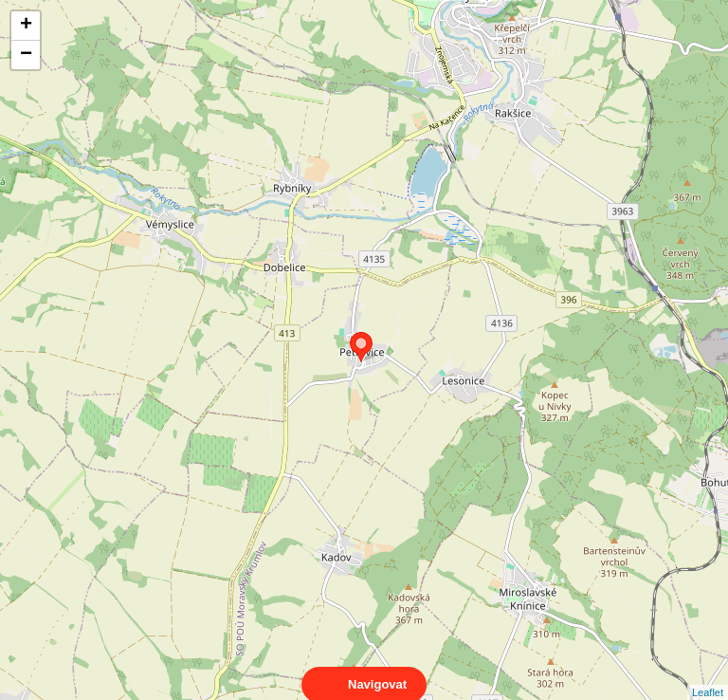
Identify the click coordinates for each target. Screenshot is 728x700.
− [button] (26, 55)
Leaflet (708, 675)
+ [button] (26, 26)
